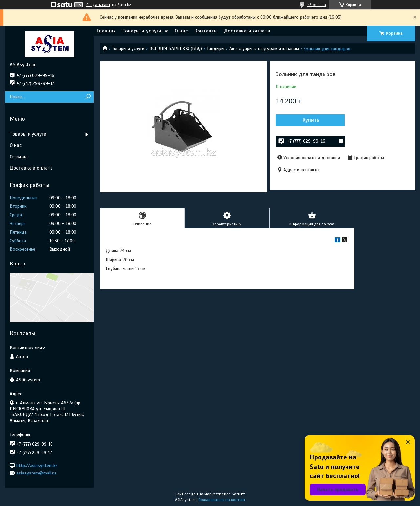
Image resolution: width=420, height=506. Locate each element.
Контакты (206, 31)
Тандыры (216, 48)
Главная (106, 31)
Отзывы (19, 157)
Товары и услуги (142, 31)
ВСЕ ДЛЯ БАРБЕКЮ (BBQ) (176, 48)
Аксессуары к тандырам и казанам (264, 48)
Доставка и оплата (247, 31)
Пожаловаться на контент (222, 500)
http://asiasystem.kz (37, 465)
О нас (181, 31)
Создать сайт (98, 5)
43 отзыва (317, 5)
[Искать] (88, 97)
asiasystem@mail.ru (36, 473)
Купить (311, 120)
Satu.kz (238, 494)
